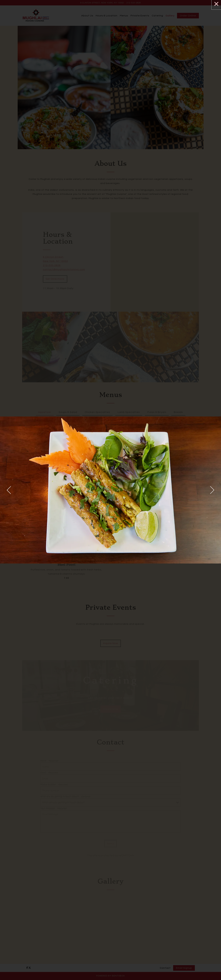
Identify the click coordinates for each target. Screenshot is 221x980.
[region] (111, 490)
